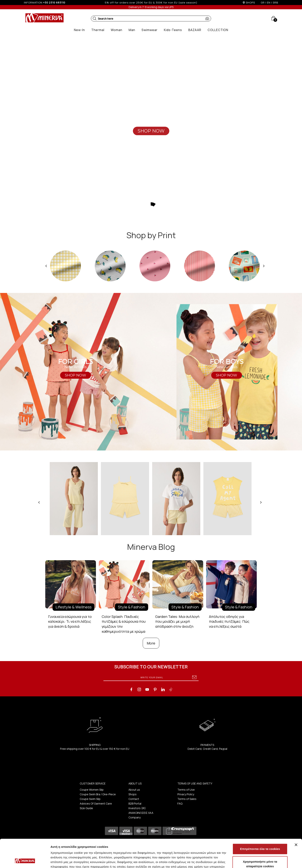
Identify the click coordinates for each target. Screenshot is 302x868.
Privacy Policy (186, 794)
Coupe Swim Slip (90, 799)
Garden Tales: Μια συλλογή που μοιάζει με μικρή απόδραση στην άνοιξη (177, 621)
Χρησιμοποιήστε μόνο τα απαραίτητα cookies (260, 837)
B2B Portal (135, 803)
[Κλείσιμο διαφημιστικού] (296, 818)
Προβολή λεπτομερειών (229, 860)
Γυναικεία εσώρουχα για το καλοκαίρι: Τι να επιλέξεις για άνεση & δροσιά (70, 621)
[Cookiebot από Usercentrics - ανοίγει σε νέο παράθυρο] (25, 860)
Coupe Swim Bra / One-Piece (98, 794)
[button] (95, 19)
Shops (133, 794)
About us (134, 790)
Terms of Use (186, 790)
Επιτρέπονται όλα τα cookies (260, 822)
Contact (134, 799)
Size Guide (86, 808)
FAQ (180, 803)
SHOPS (250, 3)
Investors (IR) (137, 808)
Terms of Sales (187, 799)
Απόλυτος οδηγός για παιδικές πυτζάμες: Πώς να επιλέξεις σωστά (229, 621)
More (151, 643)
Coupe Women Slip (92, 790)
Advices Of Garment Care (96, 803)
